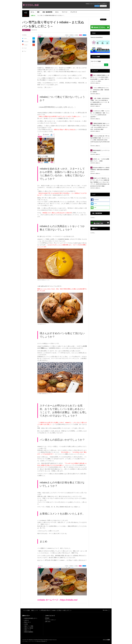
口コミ (57, 12)
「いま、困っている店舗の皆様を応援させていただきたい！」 (51, 15)
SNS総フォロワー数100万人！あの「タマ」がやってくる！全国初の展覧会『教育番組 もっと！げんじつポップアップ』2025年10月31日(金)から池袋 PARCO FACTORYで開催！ (100, 182)
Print (25, 51)
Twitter (25, 38)
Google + (26, 45)
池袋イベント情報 (29, 626)
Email (25, 48)
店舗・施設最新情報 (47, 12)
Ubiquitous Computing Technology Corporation (38, 640)
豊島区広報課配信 (29, 632)
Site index (105, 610)
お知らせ (27, 620)
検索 (38, 12)
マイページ (65, 12)
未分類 (26, 624)
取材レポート (28, 622)
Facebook (26, 42)
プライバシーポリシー (51, 620)
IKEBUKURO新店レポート (31, 618)
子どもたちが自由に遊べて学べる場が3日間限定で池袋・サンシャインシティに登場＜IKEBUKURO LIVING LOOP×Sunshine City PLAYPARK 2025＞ (100, 140)
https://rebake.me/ (69, 600)
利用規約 (47, 618)
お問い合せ (48, 622)
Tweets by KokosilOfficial (96, 37)
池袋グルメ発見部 (29, 628)
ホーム (32, 12)
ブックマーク (74, 12)
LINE (94, 208)
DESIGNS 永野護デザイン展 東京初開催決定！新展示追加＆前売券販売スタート (100, 170)
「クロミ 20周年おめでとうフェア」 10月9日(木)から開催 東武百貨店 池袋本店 (100, 90)
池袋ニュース (26, 30)
